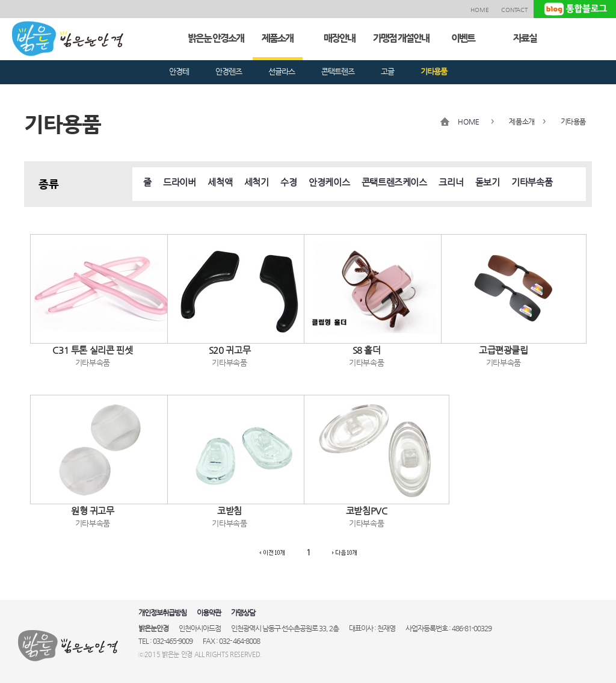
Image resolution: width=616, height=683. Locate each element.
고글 (387, 71)
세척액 (220, 182)
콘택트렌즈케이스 (394, 182)
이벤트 (463, 38)
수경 (288, 182)
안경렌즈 (229, 71)
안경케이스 (329, 182)
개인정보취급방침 (162, 613)
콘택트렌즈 (338, 71)
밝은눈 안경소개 (216, 38)
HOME (480, 10)
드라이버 (179, 182)
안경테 (179, 71)
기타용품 (434, 71)
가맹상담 (243, 613)
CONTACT (514, 10)
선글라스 (282, 71)
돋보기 (488, 182)
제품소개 (277, 38)
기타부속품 (532, 182)
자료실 (525, 38)
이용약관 (209, 613)
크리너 (451, 182)
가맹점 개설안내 (401, 38)
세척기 (257, 182)
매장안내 (339, 38)
